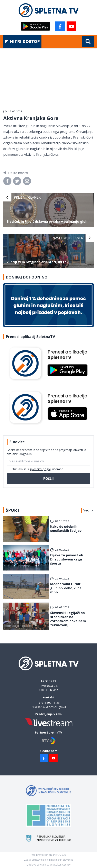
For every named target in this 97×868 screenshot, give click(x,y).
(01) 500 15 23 (50, 703)
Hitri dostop (22, 41)
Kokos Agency (62, 865)
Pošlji (48, 479)
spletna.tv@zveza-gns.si (50, 707)
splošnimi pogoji (40, 469)
